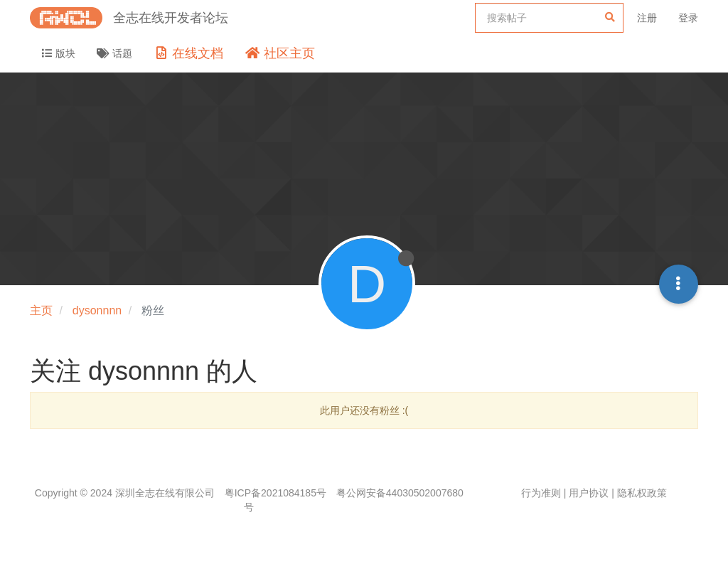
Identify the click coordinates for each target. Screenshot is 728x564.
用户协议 (589, 493)
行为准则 (541, 493)
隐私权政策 (642, 493)
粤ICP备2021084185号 (275, 493)
